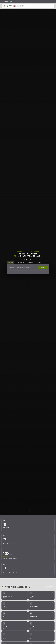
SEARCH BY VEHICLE (20, 263)
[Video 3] (29, 510)
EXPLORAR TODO (50, 587)
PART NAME (10, 263)
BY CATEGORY (39, 263)
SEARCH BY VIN (45, 272)
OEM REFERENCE (30, 263)
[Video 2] (28, 510)
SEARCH (43, 268)
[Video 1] (27, 510)
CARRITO (28, 6)
